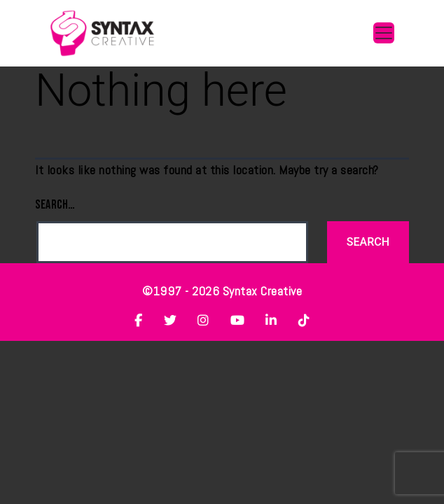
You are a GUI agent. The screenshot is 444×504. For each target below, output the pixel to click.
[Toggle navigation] (384, 33)
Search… (55, 205)
